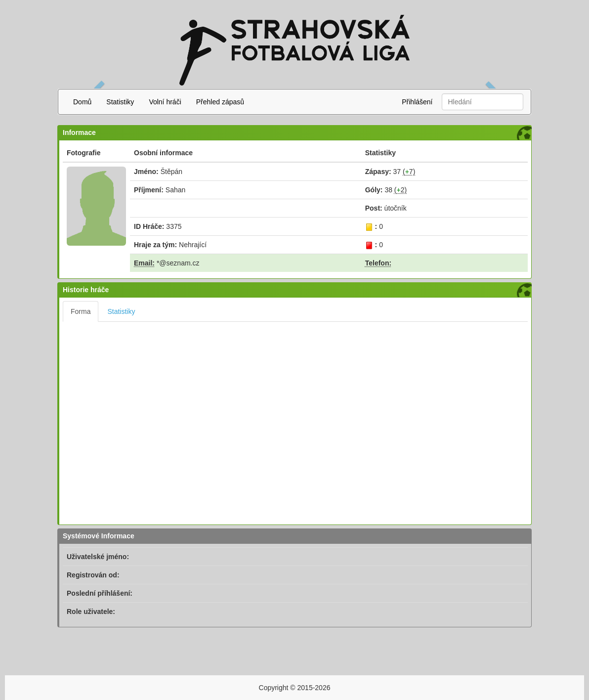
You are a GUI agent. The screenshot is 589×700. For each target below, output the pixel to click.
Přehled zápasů (220, 102)
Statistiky (120, 102)
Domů (82, 102)
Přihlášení (417, 102)
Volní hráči (165, 102)
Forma (81, 311)
